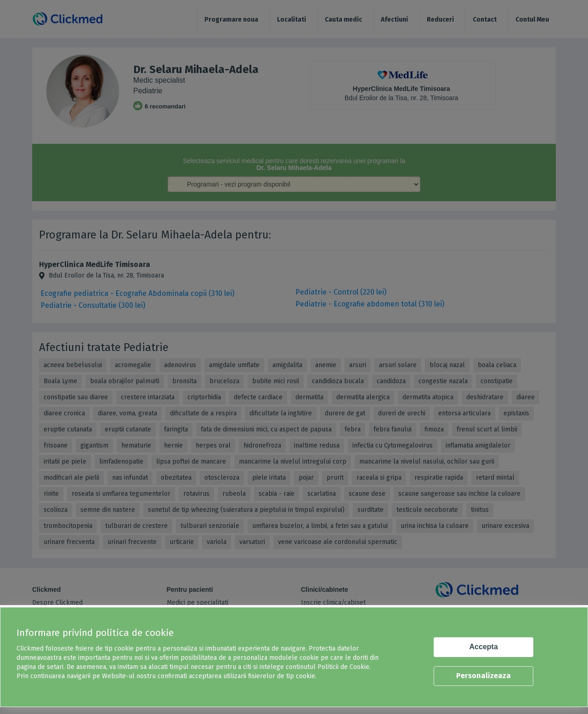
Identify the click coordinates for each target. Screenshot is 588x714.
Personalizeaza (483, 676)
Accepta (484, 647)
